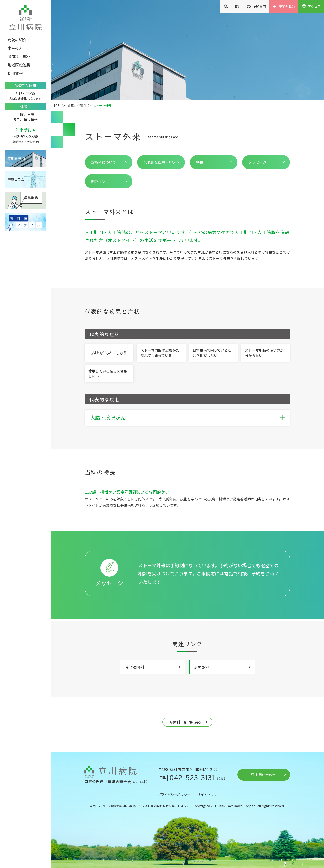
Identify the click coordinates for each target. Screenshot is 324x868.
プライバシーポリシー (174, 795)
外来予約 (24, 130)
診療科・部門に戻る (186, 722)
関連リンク (100, 181)
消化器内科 (134, 667)
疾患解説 (25, 201)
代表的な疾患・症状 (160, 162)
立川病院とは (17, 158)
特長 (200, 162)
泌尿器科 (202, 667)
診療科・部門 (76, 105)
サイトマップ (207, 795)
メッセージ (257, 162)
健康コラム (16, 179)
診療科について (104, 162)
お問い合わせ (265, 775)
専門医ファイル (25, 222)
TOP (57, 105)
